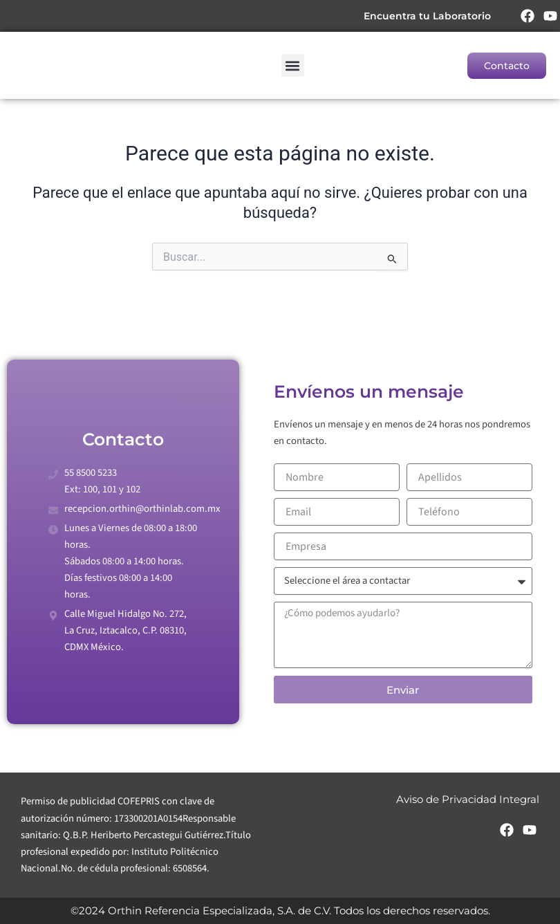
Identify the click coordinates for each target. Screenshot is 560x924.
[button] (293, 65)
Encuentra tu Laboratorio (427, 16)
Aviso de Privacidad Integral (468, 800)
